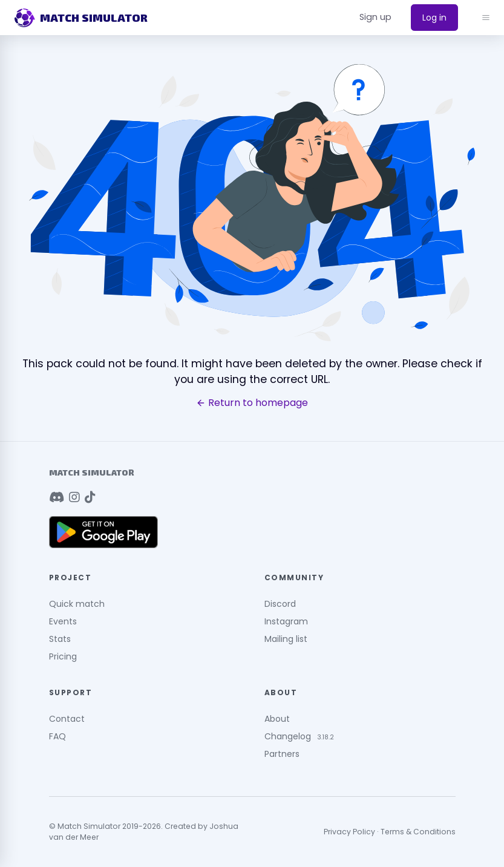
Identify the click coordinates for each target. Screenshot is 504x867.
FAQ (57, 736)
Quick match (77, 604)
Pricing (63, 656)
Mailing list (286, 639)
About (277, 719)
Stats (60, 639)
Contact (67, 719)
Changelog (288, 736)
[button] (375, 18)
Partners (282, 754)
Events (63, 621)
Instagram (286, 621)
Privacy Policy (349, 832)
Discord (280, 604)
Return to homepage (252, 403)
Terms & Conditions (418, 832)
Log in (434, 18)
